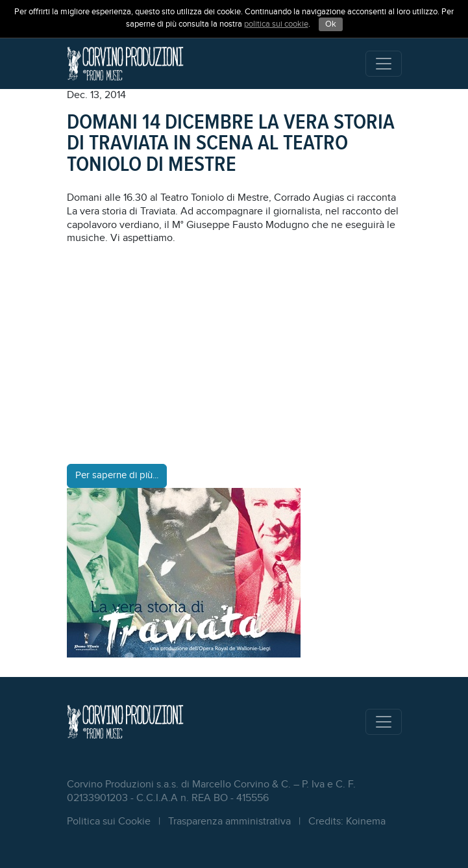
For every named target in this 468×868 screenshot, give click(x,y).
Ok (331, 24)
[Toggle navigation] (384, 64)
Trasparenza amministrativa (229, 822)
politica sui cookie (276, 24)
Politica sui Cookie (109, 822)
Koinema (366, 822)
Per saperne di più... (117, 475)
